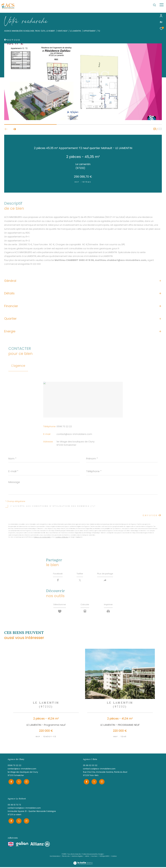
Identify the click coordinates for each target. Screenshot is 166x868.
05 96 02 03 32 (90, 768)
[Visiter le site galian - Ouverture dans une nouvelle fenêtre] (22, 845)
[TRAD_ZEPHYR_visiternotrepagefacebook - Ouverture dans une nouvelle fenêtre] (10, 783)
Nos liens (95, 857)
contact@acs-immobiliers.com (74, 434)
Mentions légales (77, 857)
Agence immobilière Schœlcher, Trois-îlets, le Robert (30, 31)
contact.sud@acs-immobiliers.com (99, 771)
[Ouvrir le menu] (162, 5)
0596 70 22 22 (64, 426)
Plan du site (66, 857)
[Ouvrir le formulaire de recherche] (154, 5)
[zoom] (83, 119)
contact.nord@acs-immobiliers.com (24, 810)
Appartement (89, 31)
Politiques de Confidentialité (42, 537)
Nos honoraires (55, 857)
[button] (14, 129)
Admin (87, 857)
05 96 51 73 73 (14, 806)
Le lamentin (75, 31)
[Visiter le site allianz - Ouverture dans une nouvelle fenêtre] (40, 845)
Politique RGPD (104, 857)
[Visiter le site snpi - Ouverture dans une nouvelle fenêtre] (11, 845)
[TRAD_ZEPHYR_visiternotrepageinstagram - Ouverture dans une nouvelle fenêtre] (26, 783)
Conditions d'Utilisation (62, 537)
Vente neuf (62, 31)
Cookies (114, 857)
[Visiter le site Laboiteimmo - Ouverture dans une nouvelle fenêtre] (83, 862)
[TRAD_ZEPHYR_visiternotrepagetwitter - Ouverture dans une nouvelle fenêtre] (18, 783)
